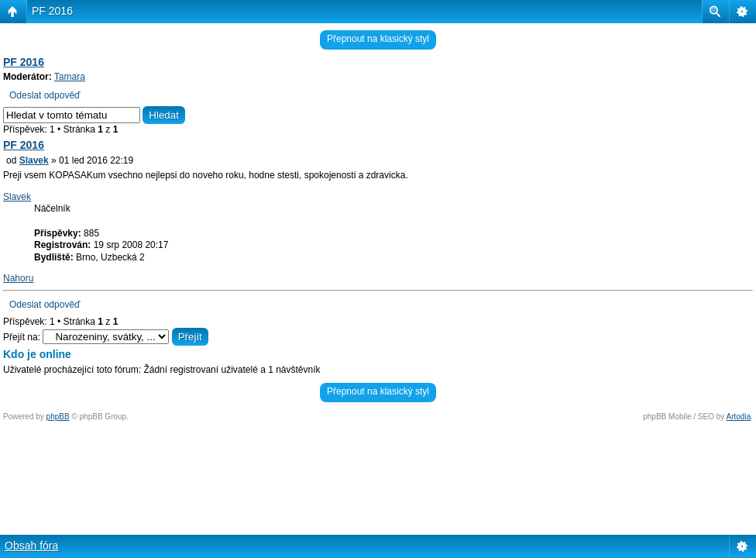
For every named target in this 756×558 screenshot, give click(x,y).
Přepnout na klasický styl (378, 39)
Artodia (739, 417)
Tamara (70, 77)
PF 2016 (52, 11)
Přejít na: (22, 337)
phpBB (58, 417)
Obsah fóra (31, 546)
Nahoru (18, 278)
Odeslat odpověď (45, 95)
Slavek (34, 160)
